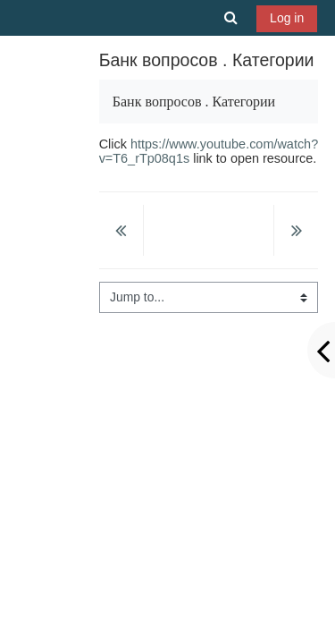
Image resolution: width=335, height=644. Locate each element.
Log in (287, 18)
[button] (231, 18)
